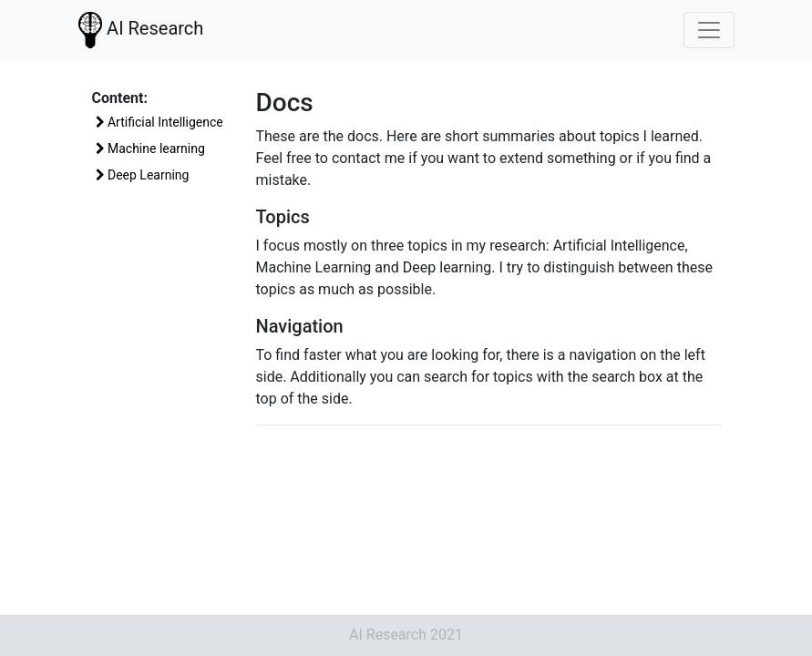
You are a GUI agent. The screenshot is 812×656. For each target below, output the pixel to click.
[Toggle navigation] (709, 30)
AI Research (141, 28)
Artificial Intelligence (159, 122)
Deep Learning (143, 175)
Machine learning (150, 149)
